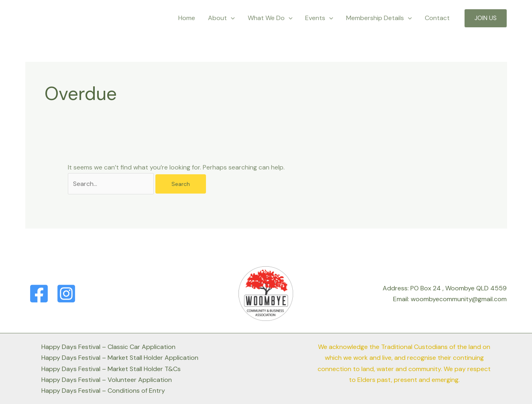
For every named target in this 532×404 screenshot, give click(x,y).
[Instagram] (66, 294)
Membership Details (379, 18)
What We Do (270, 18)
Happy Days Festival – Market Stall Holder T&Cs (111, 369)
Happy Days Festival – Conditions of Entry (103, 391)
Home (187, 18)
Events (319, 18)
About (221, 18)
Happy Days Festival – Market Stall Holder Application (120, 358)
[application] (231, 18)
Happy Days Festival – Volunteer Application (107, 380)
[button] (486, 18)
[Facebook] (39, 294)
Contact (437, 18)
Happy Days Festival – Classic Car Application (108, 347)
